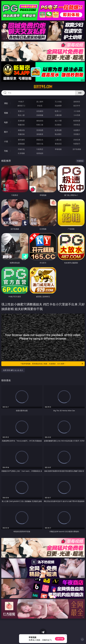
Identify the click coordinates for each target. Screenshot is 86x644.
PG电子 (21, 102)
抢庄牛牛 (77, 106)
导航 (6, 151)
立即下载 (60, 639)
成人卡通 (58, 121)
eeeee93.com (43, 87)
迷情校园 (21, 144)
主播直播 (58, 115)
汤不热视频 (77, 149)
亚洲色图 (40, 130)
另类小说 (40, 144)
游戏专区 (77, 102)
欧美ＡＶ (58, 111)
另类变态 (77, 125)
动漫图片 (77, 130)
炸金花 (40, 106)
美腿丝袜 (21, 134)
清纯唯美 (40, 134)
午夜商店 (40, 149)
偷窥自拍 (21, 130)
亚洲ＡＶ (21, 111)
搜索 (80, 93)
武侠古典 (77, 140)
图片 (6, 132)
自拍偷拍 (40, 111)
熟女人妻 (21, 115)
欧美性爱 (77, 121)
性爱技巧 (77, 144)
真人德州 (40, 102)
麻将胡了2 (21, 106)
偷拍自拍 (40, 121)
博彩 (6, 103)
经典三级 (40, 125)
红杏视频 (21, 153)
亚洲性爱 (21, 121)
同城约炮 (21, 149)
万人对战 (58, 102)
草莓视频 (58, 149)
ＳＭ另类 (77, 115)
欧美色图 (58, 130)
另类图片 (77, 134)
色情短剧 (40, 153)
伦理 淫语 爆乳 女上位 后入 (13, 370)
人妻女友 (58, 140)
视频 (6, 113)
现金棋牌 (58, 106)
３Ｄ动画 (77, 111)
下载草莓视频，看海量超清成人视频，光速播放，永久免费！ (52, 364)
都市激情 (21, 140)
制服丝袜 (21, 125)
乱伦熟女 (58, 125)
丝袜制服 (40, 115)
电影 (6, 122)
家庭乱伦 (40, 140)
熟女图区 (58, 134)
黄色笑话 (58, 144)
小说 (6, 141)
